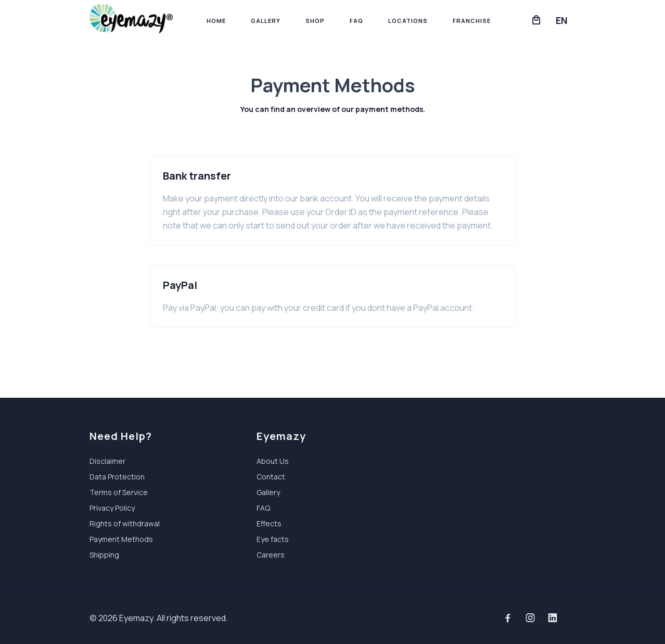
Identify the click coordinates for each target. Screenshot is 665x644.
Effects (269, 523)
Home (216, 21)
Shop (315, 21)
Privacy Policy (112, 508)
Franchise (472, 21)
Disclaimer (107, 461)
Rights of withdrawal (125, 523)
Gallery (266, 21)
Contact (271, 477)
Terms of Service (119, 492)
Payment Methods (121, 539)
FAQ (356, 21)
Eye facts (273, 539)
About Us (273, 461)
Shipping (104, 555)
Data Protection (117, 477)
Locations (408, 21)
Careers (271, 555)
